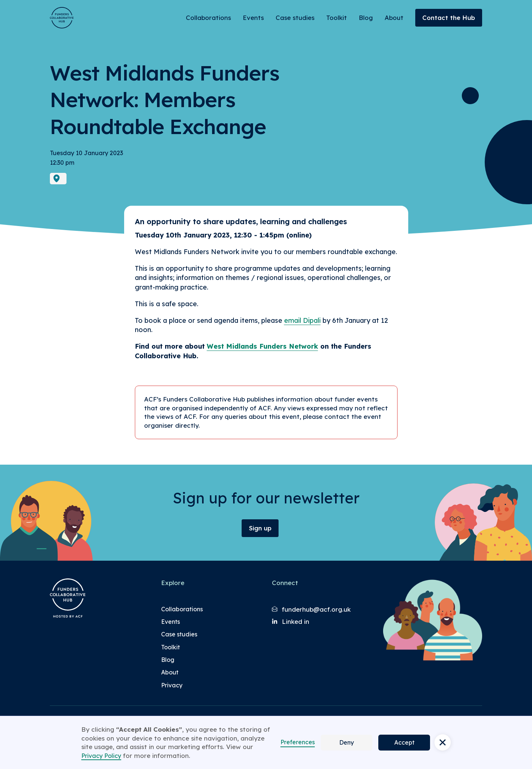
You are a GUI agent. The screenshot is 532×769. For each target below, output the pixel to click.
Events (253, 18)
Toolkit (337, 18)
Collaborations (208, 18)
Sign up (260, 528)
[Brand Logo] (62, 18)
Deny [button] (347, 742)
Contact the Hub (449, 18)
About (394, 18)
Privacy (172, 685)
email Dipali (302, 320)
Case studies (295, 18)
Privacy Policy (101, 756)
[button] (443, 742)
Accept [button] (404, 742)
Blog (366, 18)
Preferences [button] (298, 742)
